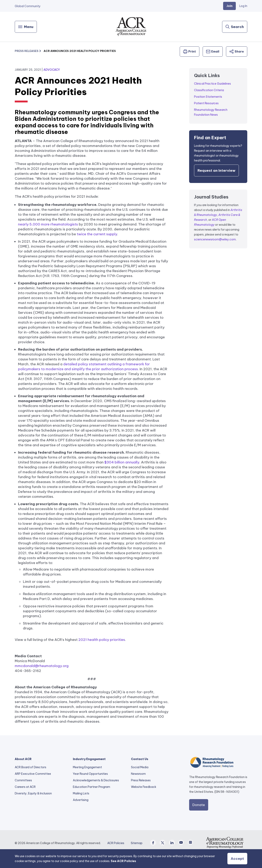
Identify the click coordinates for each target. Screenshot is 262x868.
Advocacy (52, 70)
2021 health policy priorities (102, 640)
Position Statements (208, 97)
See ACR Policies (123, 861)
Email (213, 52)
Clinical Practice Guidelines (212, 84)
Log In (243, 6)
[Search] (235, 27)
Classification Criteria (209, 90)
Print (190, 52)
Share (237, 52)
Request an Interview (216, 170)
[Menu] (26, 27)
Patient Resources (206, 103)
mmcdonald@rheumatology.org (42, 666)
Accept (237, 859)
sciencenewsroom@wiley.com (215, 239)
